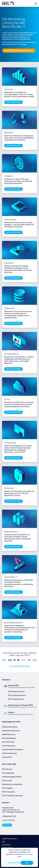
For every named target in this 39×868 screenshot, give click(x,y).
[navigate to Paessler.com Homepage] (8, 3)
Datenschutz (6, 845)
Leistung (8, 89)
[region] (19, 857)
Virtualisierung (11, 354)
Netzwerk (9, 133)
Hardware (9, 263)
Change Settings (13, 863)
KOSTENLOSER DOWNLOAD (19, 51)
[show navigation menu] (36, 3)
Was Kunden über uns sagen (19, 666)
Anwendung (10, 443)
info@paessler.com (9, 816)
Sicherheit (9, 488)
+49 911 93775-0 (8, 820)
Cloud (7, 399)
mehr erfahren (13, 102)
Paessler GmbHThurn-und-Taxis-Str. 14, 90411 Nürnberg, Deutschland (13, 810)
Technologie (10, 220)
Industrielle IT (11, 577)
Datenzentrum (11, 532)
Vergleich (9, 176)
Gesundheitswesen (13, 623)
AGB (4, 842)
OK (27, 863)
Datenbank (9, 308)
